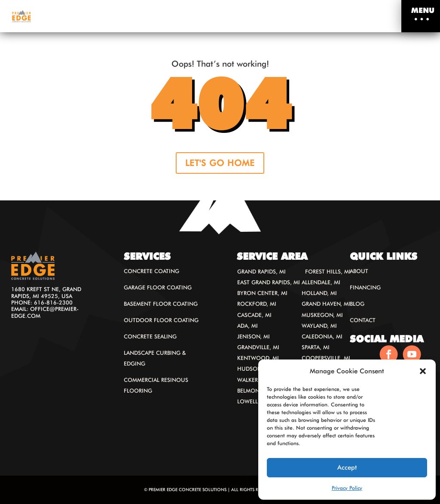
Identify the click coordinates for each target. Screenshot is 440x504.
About (359, 271)
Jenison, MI (254, 337)
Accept (347, 467)
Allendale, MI (321, 282)
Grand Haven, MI (326, 304)
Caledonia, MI (322, 337)
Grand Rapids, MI (261, 272)
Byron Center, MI (262, 293)
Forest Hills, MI (328, 272)
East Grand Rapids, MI (269, 282)
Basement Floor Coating (161, 304)
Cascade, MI (254, 315)
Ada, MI (247, 326)
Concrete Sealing (150, 337)
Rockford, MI (257, 304)
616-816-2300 (53, 303)
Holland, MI (319, 293)
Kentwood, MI (258, 358)
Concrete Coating (151, 271)
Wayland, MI (319, 326)
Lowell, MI (252, 401)
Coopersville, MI (326, 358)
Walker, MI (252, 380)
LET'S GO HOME (220, 163)
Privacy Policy (347, 488)
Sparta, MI (316, 347)
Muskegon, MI (322, 315)
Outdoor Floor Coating (161, 320)
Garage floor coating (158, 287)
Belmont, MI (254, 391)
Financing (365, 287)
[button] (423, 371)
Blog (357, 304)
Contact (363, 320)
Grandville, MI (258, 347)
